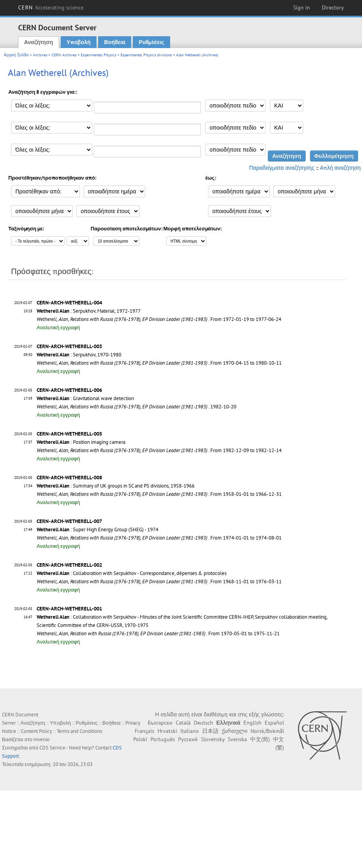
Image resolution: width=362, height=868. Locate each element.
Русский (188, 739)
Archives (40, 55)
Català (183, 723)
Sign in (302, 7)
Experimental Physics (98, 55)
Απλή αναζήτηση (340, 168)
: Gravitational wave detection (85, 398)
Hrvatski (167, 731)
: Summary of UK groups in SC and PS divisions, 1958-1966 (116, 486)
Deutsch (203, 723)
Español (274, 723)
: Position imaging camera (81, 442)
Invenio (42, 739)
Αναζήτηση (39, 42)
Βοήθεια (115, 42)
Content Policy (36, 731)
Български (160, 723)
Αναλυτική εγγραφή (58, 327)
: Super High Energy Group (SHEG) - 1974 (97, 530)
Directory (333, 7)
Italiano (190, 731)
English (252, 723)
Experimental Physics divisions (146, 55)
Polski (140, 739)
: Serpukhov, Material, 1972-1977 (89, 311)
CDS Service (52, 748)
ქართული (235, 731)
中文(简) (260, 739)
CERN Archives (64, 55)
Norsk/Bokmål (267, 731)
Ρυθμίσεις (151, 42)
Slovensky (213, 739)
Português (163, 739)
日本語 (210, 731)
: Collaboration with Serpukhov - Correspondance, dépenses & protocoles (132, 573)
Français (145, 731)
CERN (51, 7)
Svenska (237, 739)
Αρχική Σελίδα (16, 55)
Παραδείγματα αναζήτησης (282, 168)
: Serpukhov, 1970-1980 (79, 355)
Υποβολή (79, 42)
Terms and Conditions (79, 731)
